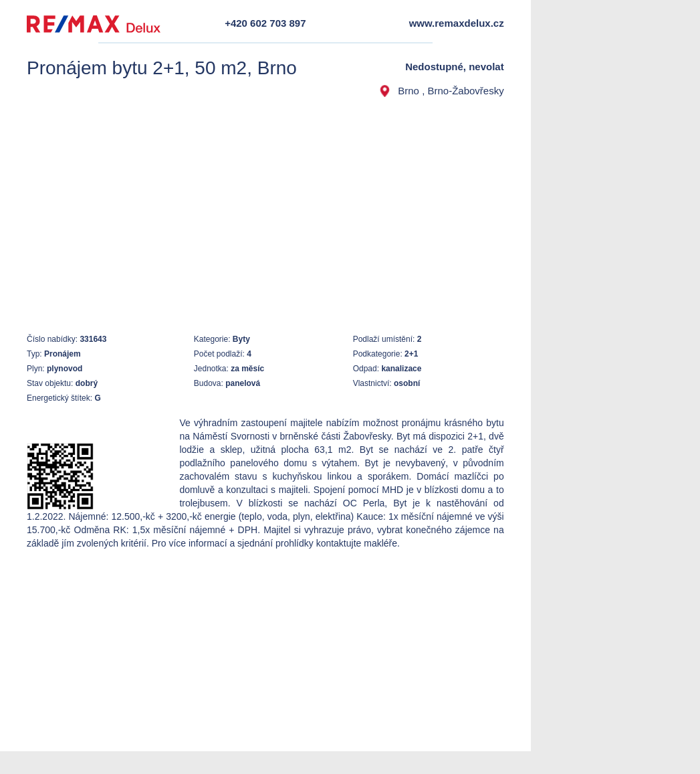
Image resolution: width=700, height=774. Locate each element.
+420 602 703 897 (265, 23)
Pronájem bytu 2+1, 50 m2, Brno (162, 68)
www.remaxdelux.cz (457, 23)
